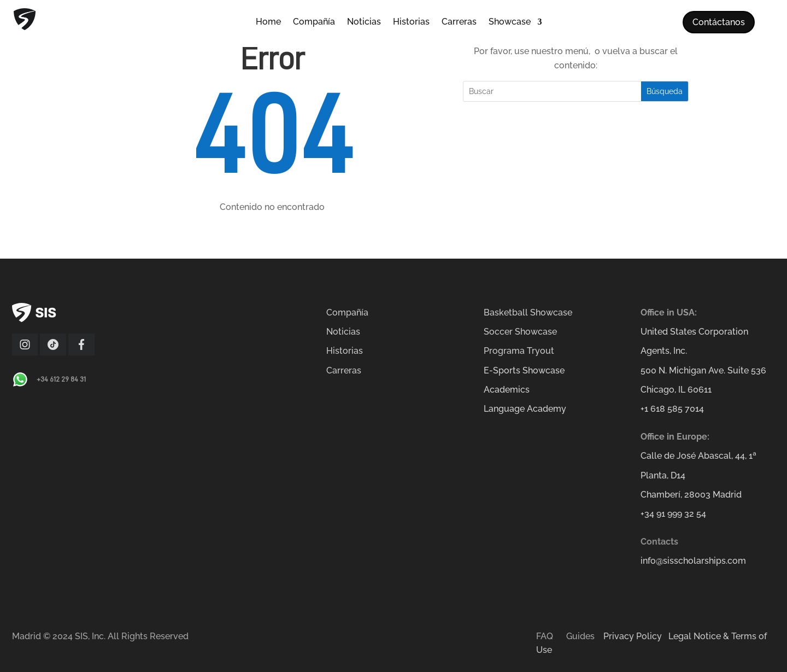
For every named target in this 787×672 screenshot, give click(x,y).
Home (268, 22)
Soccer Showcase (520, 332)
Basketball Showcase (528, 312)
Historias (411, 22)
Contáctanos (719, 22)
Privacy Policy (633, 636)
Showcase (510, 22)
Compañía (314, 22)
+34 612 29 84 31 (61, 379)
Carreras (459, 22)
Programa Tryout (519, 351)
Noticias (364, 22)
